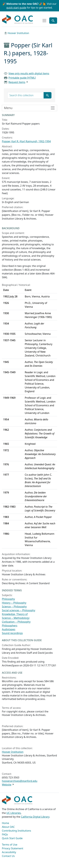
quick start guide (16, 8)
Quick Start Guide (12, 838)
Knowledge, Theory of (15, 614)
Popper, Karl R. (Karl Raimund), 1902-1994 (26, 141)
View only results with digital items (29, 73)
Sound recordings (12, 633)
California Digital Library (35, 817)
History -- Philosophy (14, 603)
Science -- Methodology (16, 618)
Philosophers (10, 626)
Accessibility (9, 852)
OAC (18, 19)
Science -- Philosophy (14, 607)
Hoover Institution (18, 33)
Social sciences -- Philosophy (19, 610)
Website (7, 785)
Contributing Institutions (16, 831)
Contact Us (8, 856)
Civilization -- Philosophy (16, 622)
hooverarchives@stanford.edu (20, 781)
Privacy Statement (13, 848)
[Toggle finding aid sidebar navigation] (29, 108)
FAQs (5, 834)
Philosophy (8, 599)
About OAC (8, 827)
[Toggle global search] (53, 21)
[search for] (26, 95)
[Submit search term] (48, 95)
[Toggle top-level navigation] (44, 21)
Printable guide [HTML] (22, 78)
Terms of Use (10, 845)
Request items (17, 82)
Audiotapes (9, 629)
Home (6, 823)
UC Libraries (14, 813)
